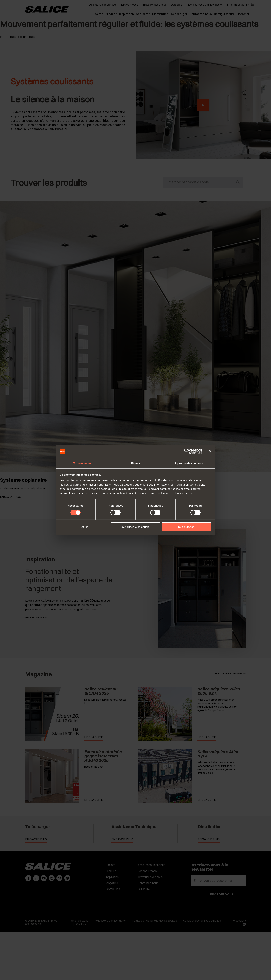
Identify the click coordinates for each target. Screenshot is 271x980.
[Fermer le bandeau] (210, 451)
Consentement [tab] (82, 463)
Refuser (84, 527)
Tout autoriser (187, 527)
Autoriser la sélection (135, 527)
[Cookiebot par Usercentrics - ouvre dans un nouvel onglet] (187, 451)
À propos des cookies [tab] (189, 463)
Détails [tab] (136, 463)
